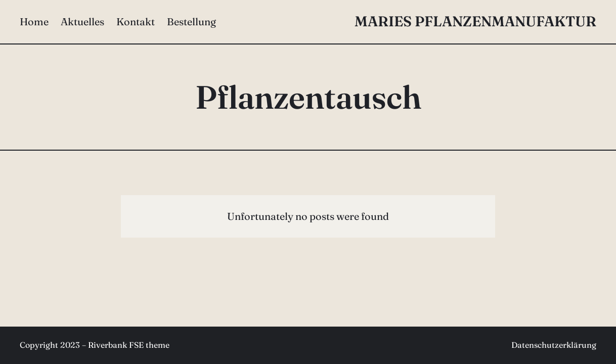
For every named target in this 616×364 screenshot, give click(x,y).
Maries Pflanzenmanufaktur (475, 21)
